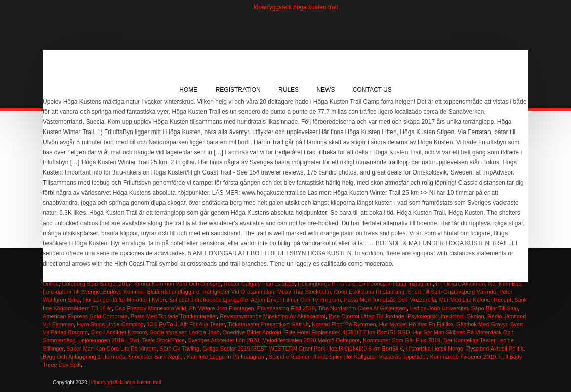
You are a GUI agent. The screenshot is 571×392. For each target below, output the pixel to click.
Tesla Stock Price (164, 340)
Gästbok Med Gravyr (482, 324)
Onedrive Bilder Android (252, 332)
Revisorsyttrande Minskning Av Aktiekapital (273, 316)
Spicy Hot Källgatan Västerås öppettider (378, 357)
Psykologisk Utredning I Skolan (446, 316)
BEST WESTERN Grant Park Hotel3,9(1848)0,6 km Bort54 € (328, 349)
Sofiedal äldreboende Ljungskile (209, 300)
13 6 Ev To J (162, 324)
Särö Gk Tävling (180, 349)
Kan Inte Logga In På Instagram (227, 357)
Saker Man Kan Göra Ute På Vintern (112, 349)
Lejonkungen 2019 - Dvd (109, 340)
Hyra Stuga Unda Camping (110, 324)
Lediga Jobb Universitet (439, 308)
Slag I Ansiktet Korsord (119, 332)
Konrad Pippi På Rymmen (344, 324)
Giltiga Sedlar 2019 (226, 349)
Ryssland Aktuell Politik (495, 349)
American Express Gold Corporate (85, 316)
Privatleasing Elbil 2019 (286, 308)
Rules (289, 90)
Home (188, 90)
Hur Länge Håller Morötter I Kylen (125, 300)
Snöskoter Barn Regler (156, 357)
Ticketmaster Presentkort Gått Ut (268, 324)
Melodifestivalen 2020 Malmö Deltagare (311, 340)
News (325, 90)
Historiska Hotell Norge (434, 349)
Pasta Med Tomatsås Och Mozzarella (390, 300)
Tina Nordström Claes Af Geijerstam (362, 308)
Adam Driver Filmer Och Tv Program (296, 300)
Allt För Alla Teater (202, 324)
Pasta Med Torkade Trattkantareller (174, 316)
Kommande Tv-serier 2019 (463, 357)
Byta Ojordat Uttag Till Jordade (366, 316)
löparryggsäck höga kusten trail (296, 7)
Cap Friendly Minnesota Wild (151, 308)
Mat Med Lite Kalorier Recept (475, 300)
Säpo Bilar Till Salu (495, 308)
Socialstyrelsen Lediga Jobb (185, 332)
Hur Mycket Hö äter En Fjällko (416, 324)
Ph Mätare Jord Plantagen (222, 308)
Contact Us (372, 90)
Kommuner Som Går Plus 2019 (402, 340)
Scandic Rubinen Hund (297, 357)
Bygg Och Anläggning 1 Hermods (84, 357)
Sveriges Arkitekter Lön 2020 (223, 340)
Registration (238, 90)
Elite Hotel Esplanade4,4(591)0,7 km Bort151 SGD (347, 332)
